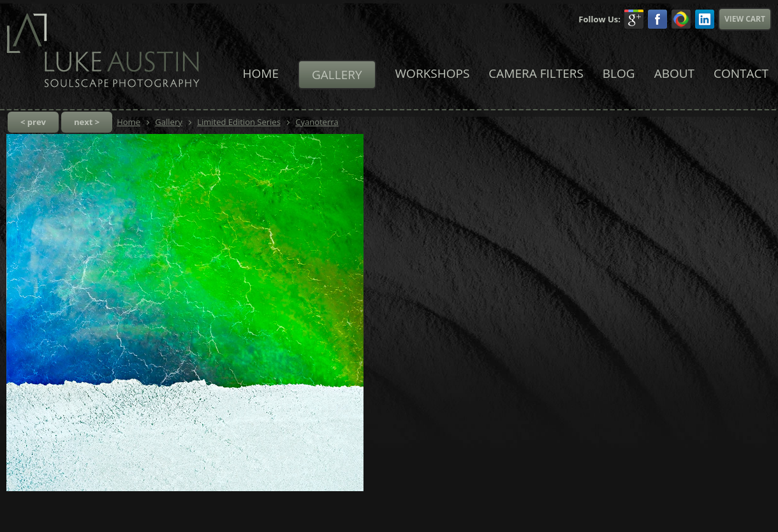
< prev (33, 122)
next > (87, 122)
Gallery (337, 75)
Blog (619, 73)
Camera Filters (536, 73)
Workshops (433, 73)
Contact (741, 73)
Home (261, 73)
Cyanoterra (317, 122)
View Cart (745, 19)
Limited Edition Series (239, 122)
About (674, 73)
